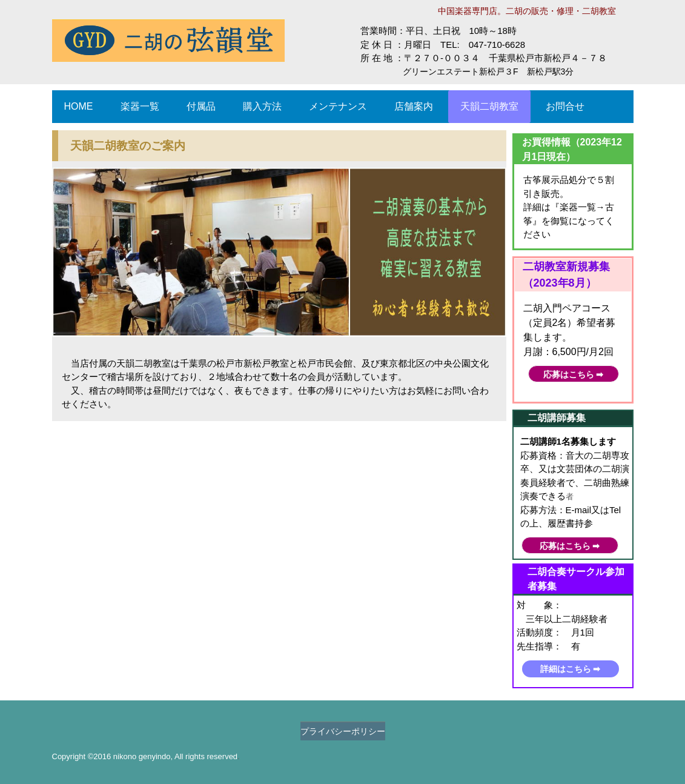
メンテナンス (338, 106)
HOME (79, 106)
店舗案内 (414, 106)
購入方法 (262, 106)
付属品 (201, 106)
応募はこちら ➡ (574, 375)
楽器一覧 (140, 106)
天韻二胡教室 (489, 106)
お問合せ (565, 106)
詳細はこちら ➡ (571, 669)
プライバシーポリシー (343, 731)
